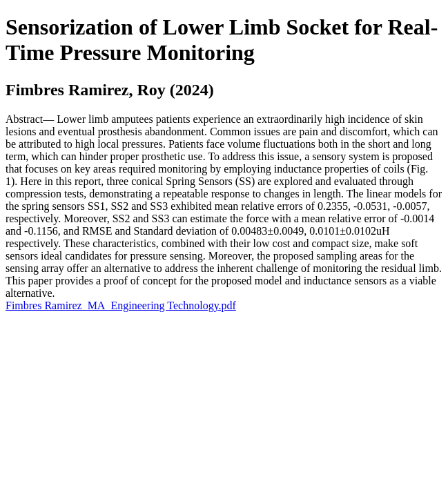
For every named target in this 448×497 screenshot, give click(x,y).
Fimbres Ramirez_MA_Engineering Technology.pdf (121, 305)
